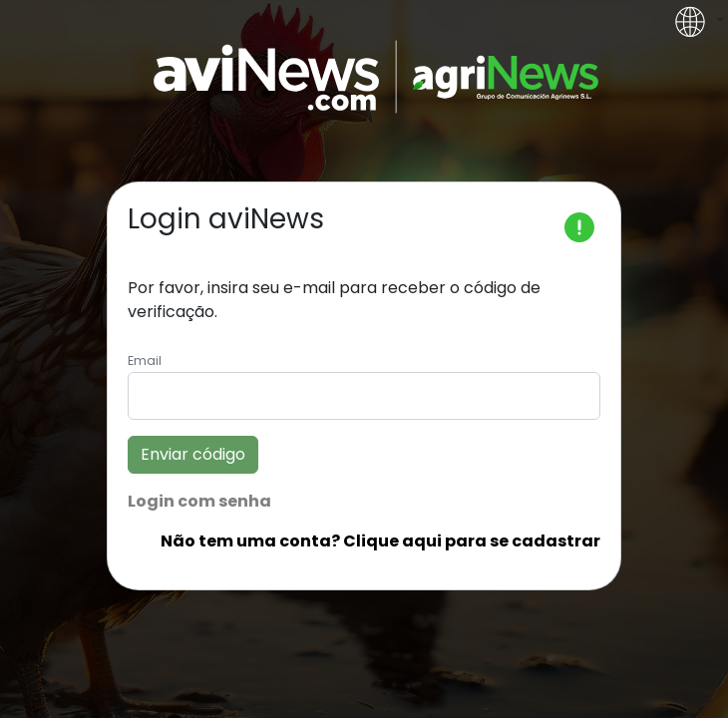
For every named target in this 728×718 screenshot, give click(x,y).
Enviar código (193, 454)
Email (145, 360)
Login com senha (199, 501)
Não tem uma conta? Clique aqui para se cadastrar (380, 541)
